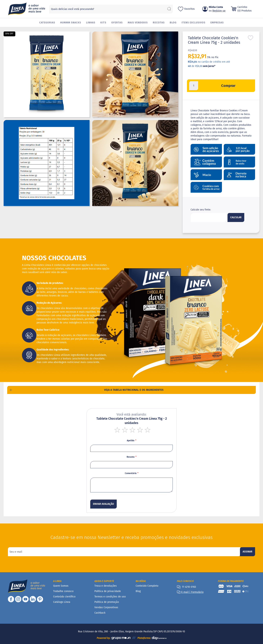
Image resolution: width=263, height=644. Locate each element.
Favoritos (190, 9)
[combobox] (111, 9)
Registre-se (219, 11)
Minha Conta (216, 7)
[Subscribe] (248, 552)
